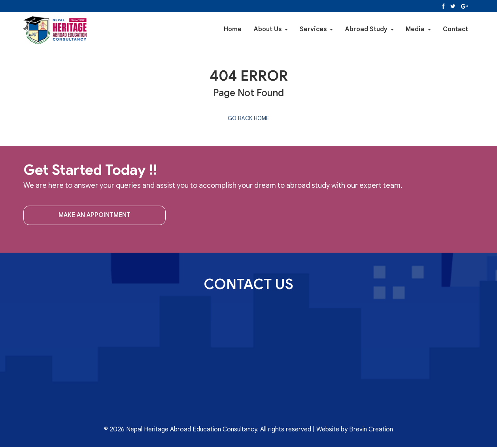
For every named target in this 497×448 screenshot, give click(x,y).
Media (418, 29)
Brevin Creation (371, 429)
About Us (271, 29)
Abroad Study (369, 29)
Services (316, 29)
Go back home (248, 118)
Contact (455, 29)
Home (233, 29)
